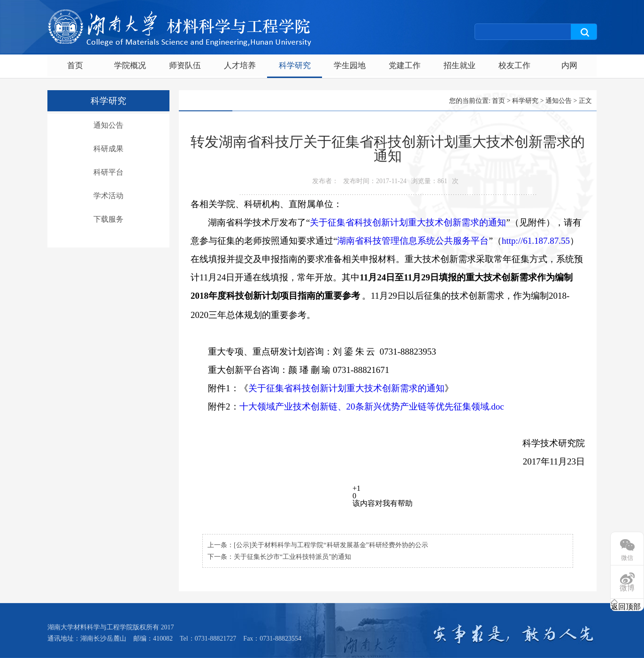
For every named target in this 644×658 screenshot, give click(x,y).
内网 (569, 66)
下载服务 (108, 219)
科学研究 (295, 66)
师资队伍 (185, 66)
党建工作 (405, 66)
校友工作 (514, 66)
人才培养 (240, 66)
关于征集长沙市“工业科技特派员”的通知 (292, 557)
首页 (75, 66)
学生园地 (350, 66)
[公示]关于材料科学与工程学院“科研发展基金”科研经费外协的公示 (331, 545)
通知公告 (108, 125)
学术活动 (108, 196)
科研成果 (108, 149)
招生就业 (460, 66)
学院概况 (130, 66)
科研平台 (108, 172)
